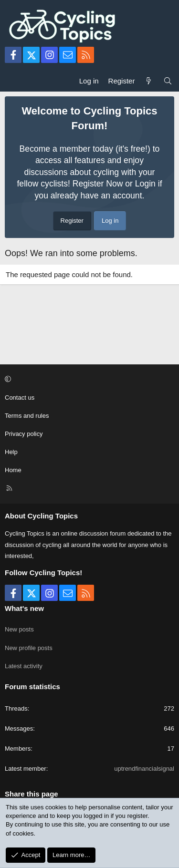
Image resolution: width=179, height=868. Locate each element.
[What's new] (149, 81)
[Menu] (12, 81)
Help (11, 452)
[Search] (168, 81)
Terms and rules (27, 416)
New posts (19, 629)
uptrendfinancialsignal (144, 769)
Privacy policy (24, 434)
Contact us (20, 398)
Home (13, 470)
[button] (88, 379)
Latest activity (24, 666)
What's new (24, 608)
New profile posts (29, 648)
